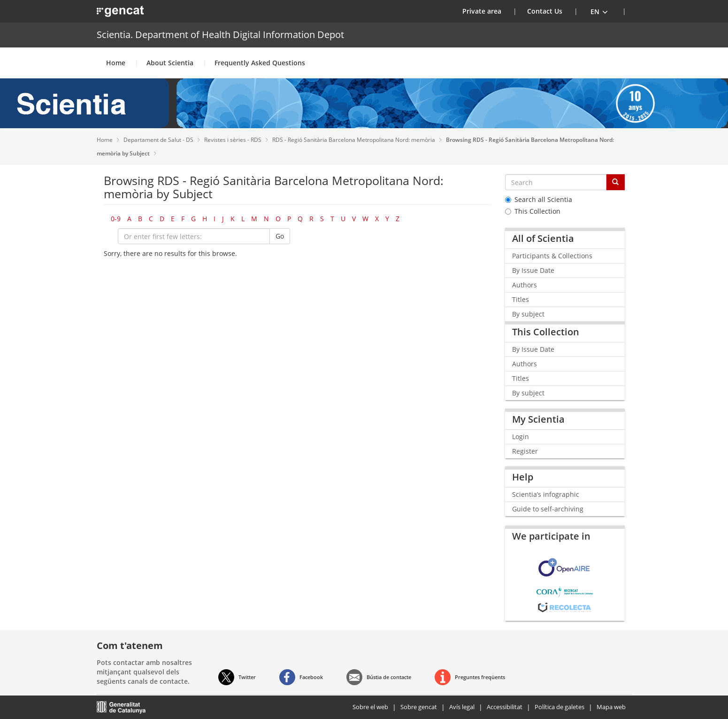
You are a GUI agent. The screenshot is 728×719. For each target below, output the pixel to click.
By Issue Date (533, 270)
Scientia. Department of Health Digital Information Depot (220, 35)
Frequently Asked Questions (260, 63)
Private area (488, 11)
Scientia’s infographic (546, 494)
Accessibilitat (505, 707)
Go (280, 236)
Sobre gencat (419, 707)
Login (521, 437)
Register (525, 451)
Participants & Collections (552, 256)
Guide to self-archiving (548, 509)
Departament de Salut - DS (159, 140)
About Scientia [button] (170, 63)
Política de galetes (559, 707)
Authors (525, 285)
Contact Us (545, 11)
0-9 (116, 219)
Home (116, 63)
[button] (599, 11)
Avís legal (462, 707)
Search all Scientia (539, 199)
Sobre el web (370, 707)
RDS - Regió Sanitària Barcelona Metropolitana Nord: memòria (354, 140)
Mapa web (611, 707)
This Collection (533, 211)
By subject (528, 314)
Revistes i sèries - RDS (234, 140)
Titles (521, 299)
